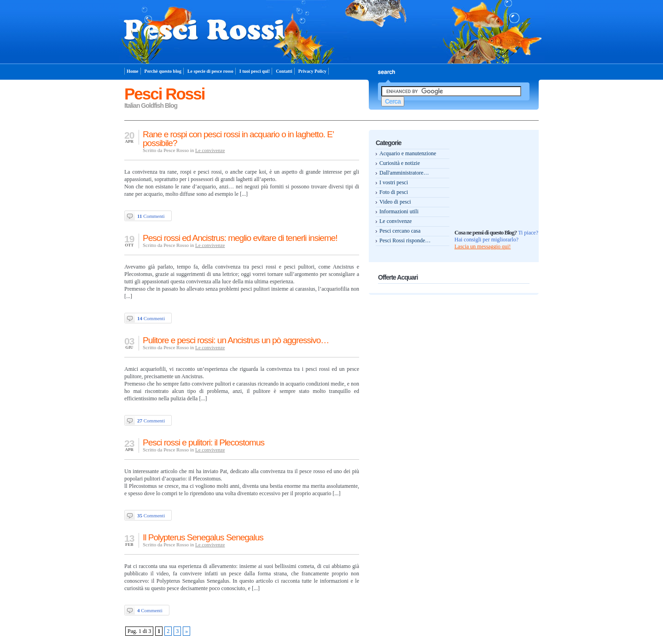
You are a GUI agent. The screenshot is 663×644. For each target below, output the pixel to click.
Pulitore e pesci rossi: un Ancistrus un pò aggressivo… (236, 340)
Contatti (284, 71)
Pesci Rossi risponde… (405, 240)
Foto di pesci (394, 192)
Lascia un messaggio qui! (483, 246)
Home (133, 71)
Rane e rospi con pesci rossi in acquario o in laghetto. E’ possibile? (238, 139)
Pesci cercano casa (400, 231)
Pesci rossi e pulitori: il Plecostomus (204, 442)
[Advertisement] (491, 152)
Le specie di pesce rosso (210, 71)
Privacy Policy (312, 71)
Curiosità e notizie (400, 163)
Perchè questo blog (163, 71)
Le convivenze (210, 150)
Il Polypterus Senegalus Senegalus (203, 537)
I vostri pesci (394, 182)
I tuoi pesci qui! (255, 71)
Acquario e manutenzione (408, 153)
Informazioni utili (399, 211)
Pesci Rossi (165, 94)
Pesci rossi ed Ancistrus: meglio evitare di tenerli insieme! (240, 238)
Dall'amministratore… (404, 173)
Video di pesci (395, 202)
